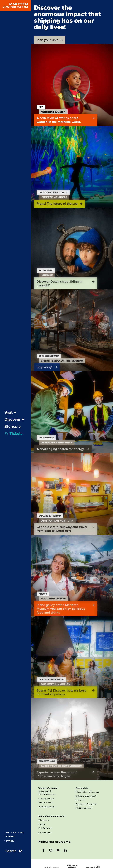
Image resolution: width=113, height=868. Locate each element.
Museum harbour (47, 807)
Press (42, 824)
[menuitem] (13, 427)
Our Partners (45, 828)
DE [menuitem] (21, 832)
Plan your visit (45, 803)
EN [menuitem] (14, 832)
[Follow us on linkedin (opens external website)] (65, 850)
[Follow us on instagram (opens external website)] (51, 850)
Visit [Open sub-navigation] (10, 412)
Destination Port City (86, 804)
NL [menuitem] (7, 832)
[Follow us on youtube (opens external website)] (58, 850)
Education (44, 820)
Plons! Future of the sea (87, 792)
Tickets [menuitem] (13, 434)
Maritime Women (84, 808)
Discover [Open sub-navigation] (14, 419)
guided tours (45, 832)
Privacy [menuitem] (9, 841)
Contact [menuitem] (9, 837)
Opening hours (46, 799)
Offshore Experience (86, 796)
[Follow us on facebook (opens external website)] (43, 850)
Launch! (80, 800)
